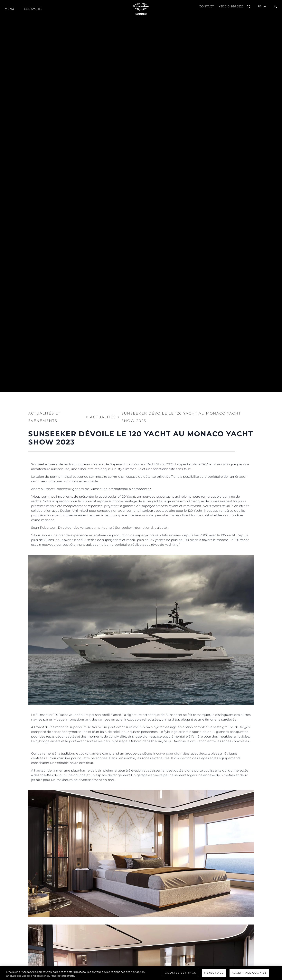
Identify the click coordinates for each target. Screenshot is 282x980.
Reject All (214, 974)
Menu (9, 9)
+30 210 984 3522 (231, 6)
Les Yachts (33, 9)
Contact (206, 6)
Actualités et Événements (44, 414)
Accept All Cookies (249, 974)
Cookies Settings (181, 974)
